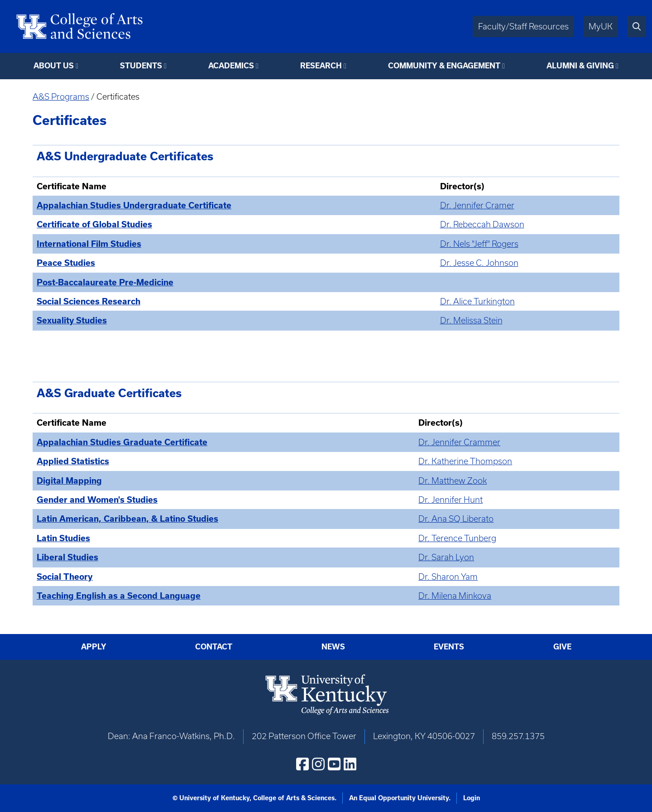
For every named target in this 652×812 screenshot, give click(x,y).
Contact (214, 647)
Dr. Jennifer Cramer (477, 205)
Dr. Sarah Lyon (446, 557)
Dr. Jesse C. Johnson (479, 263)
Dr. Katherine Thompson (465, 461)
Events (449, 647)
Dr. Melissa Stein (471, 320)
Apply (94, 647)
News (333, 647)
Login (472, 798)
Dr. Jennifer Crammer (459, 442)
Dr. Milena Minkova (455, 596)
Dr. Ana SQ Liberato (456, 519)
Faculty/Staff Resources (523, 26)
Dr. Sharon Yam (448, 577)
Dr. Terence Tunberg (457, 538)
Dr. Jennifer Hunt (451, 500)
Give (562, 647)
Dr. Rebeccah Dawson (482, 224)
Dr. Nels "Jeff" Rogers (479, 244)
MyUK (601, 26)
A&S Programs (61, 97)
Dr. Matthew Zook (453, 481)
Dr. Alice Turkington (477, 301)
